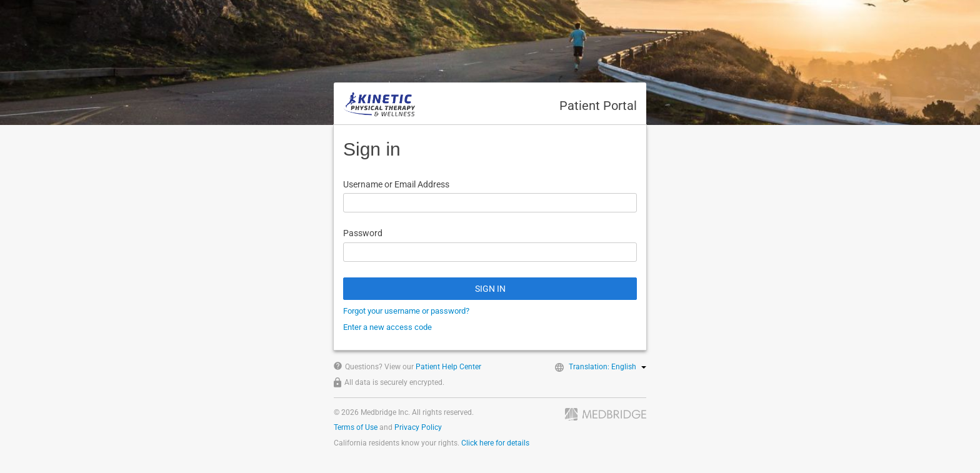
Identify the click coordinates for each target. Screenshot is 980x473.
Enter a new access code (387, 327)
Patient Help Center (448, 367)
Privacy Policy (418, 427)
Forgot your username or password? (406, 311)
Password (363, 233)
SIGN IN (490, 289)
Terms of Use (356, 427)
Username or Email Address (396, 184)
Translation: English (607, 367)
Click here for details (495, 443)
